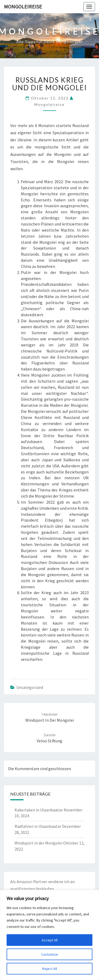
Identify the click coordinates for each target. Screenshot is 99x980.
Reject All (50, 969)
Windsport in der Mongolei (38, 843)
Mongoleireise (23, 6)
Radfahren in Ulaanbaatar (38, 826)
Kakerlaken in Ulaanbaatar (39, 810)
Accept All (50, 940)
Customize (50, 954)
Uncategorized (30, 687)
